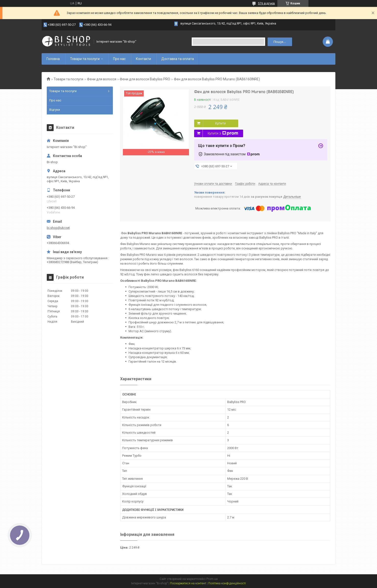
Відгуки (55, 110)
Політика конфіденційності (227, 583)
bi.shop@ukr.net (58, 228)
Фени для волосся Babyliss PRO (145, 79)
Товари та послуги (85, 59)
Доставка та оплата (178, 59)
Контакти (143, 59)
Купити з (223, 133)
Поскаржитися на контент (188, 583)
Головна (53, 59)
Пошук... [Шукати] (280, 42)
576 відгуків (266, 3)
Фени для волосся (102, 79)
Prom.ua (212, 579)
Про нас (119, 59)
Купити (221, 123)
